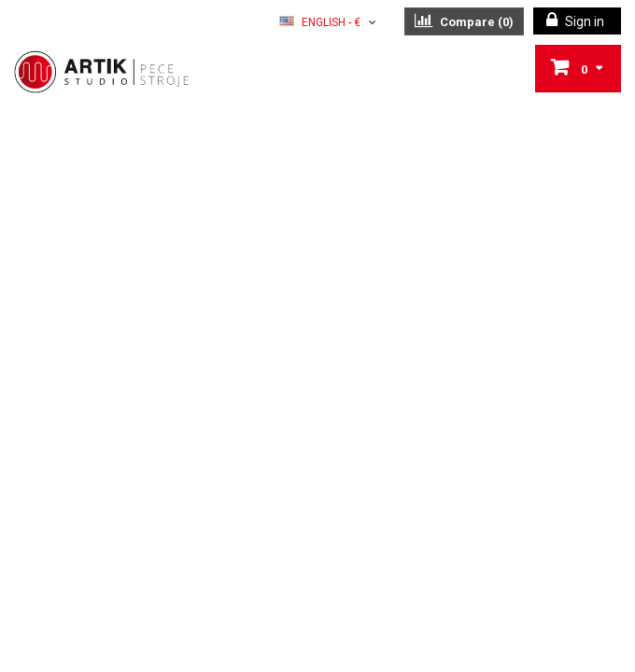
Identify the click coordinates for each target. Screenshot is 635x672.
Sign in (583, 21)
